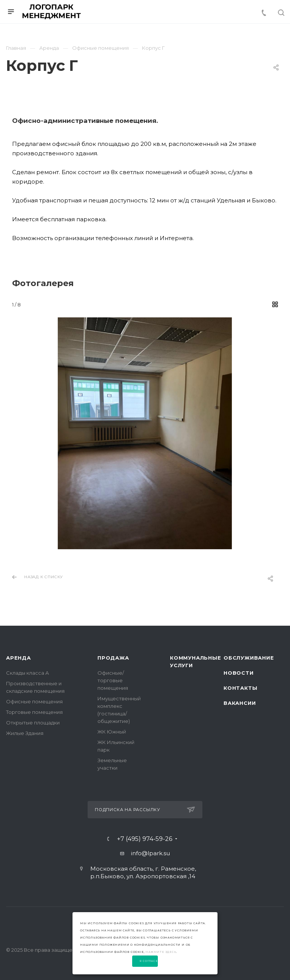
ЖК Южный (112, 732)
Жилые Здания (25, 733)
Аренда (19, 658)
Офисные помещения (34, 701)
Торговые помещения (34, 712)
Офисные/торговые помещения (113, 680)
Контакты (240, 688)
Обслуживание (249, 658)
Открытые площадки (33, 723)
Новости (239, 673)
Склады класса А (28, 673)
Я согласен (149, 961)
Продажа (113, 658)
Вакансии (240, 703)
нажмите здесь (161, 952)
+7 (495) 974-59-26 (145, 839)
